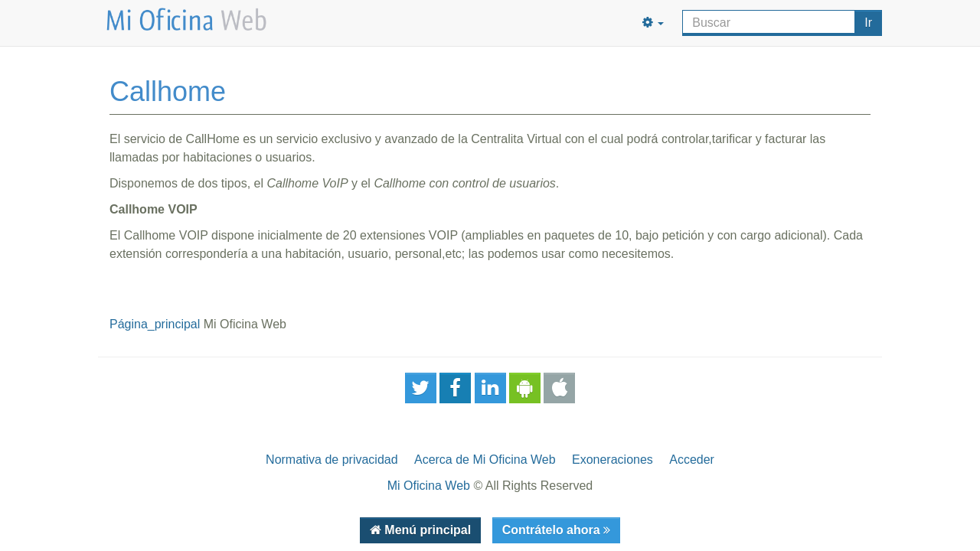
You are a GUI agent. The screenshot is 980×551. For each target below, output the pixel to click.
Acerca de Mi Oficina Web (485, 460)
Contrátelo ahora (553, 530)
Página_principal (155, 324)
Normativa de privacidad (332, 460)
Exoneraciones (612, 460)
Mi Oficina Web (429, 486)
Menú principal (426, 530)
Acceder (692, 460)
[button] (653, 23)
